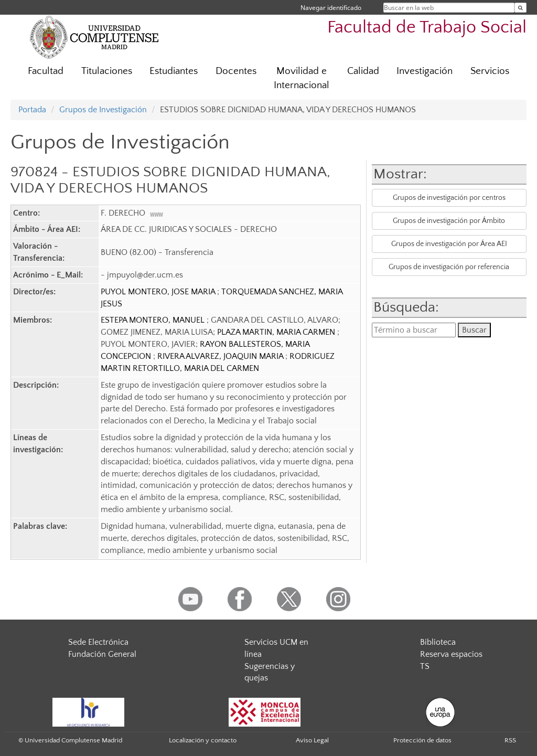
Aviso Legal (312, 740)
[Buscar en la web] (520, 8)
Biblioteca (438, 642)
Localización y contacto (203, 740)
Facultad (46, 71)
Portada (32, 110)
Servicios (490, 71)
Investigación (425, 71)
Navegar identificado (331, 8)
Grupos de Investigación (103, 110)
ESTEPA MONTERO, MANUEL (154, 320)
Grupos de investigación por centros (449, 198)
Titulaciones (107, 71)
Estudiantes (174, 71)
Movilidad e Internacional (302, 78)
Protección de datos (422, 740)
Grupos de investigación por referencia (449, 267)
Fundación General (102, 654)
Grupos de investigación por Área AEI (449, 244)
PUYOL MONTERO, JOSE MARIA (159, 292)
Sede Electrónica (98, 642)
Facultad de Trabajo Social (427, 28)
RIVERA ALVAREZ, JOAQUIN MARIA (221, 356)
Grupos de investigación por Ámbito (449, 221)
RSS (510, 740)
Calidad (363, 71)
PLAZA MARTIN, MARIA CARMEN (277, 332)
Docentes (236, 71)
